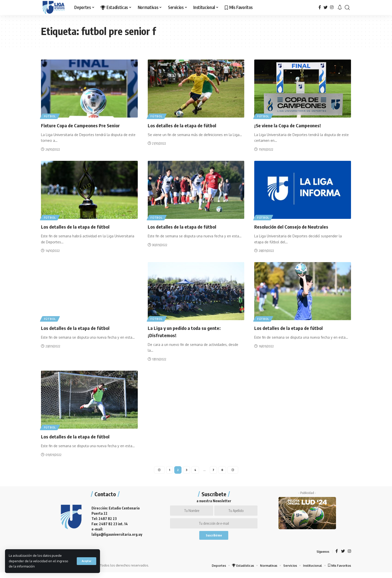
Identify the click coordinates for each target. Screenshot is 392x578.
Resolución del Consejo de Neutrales (296, 226)
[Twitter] (325, 7)
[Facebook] (320, 7)
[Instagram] (332, 7)
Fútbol (51, 115)
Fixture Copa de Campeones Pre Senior (86, 125)
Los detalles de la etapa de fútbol (187, 125)
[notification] (340, 8)
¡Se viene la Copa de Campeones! (292, 125)
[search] (347, 8)
